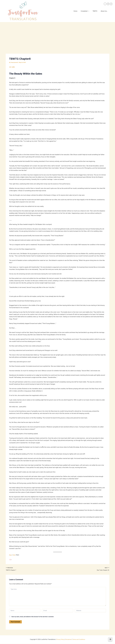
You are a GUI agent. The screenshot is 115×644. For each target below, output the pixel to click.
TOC (14, 555)
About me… (105, 11)
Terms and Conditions (79, 640)
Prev (11, 555)
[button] (90, 11)
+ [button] (108, 4)
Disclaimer (68, 640)
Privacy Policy (60, 640)
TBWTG (96, 11)
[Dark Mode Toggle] (110, 639)
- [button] (105, 4)
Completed (87, 11)
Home (78, 11)
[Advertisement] (58, 35)
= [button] (111, 4)
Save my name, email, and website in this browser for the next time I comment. (33, 617)
